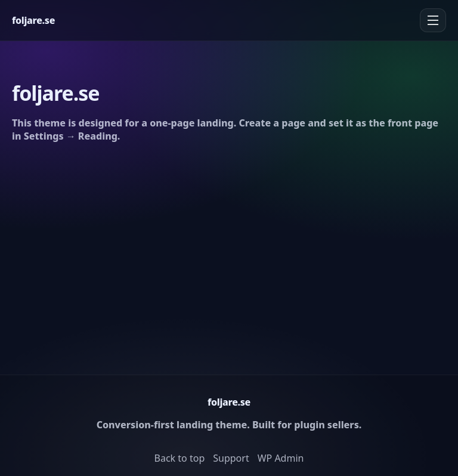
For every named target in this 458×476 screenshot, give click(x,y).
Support (231, 458)
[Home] (33, 20)
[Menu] (433, 20)
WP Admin (281, 458)
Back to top (180, 458)
